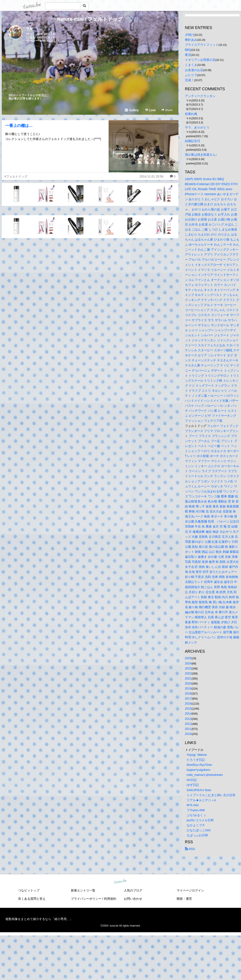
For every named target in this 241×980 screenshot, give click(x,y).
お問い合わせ (133, 899)
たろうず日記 (196, 760)
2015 (188, 709)
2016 (188, 703)
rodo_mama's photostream (205, 775)
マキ (29, 29)
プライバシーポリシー (86, 899)
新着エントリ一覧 (83, 890)
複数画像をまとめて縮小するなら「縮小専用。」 (39, 919)
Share (167, 110)
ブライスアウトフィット (202, 45)
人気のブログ (133, 890)
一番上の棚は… (19, 126)
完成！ (190, 80)
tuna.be (120, 881)
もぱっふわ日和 (197, 835)
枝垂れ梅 (191, 114)
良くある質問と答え (32, 899)
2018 (188, 693)
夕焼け (190, 35)
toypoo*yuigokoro (198, 770)
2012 (188, 724)
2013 (188, 719)
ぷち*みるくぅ (196, 815)
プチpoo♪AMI (196, 810)
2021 (188, 678)
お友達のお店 (194, 70)
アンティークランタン (200, 96)
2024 (188, 663)
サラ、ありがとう (197, 127)
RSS (190, 849)
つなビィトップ (29, 890)
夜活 (188, 55)
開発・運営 (184, 899)
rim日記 (192, 780)
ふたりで (191, 75)
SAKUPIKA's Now (199, 790)
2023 (188, 668)
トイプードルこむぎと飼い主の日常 (211, 795)
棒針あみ (191, 40)
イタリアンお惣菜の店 (200, 60)
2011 (188, 729)
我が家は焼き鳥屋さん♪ (201, 155)
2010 (188, 734)
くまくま (191, 65)
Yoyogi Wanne (197, 755)
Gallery (132, 110)
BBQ (188, 50)
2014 (188, 714)
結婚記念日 (193, 141)
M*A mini (193, 805)
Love (150, 110)
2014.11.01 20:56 (151, 176)
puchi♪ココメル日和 (200, 820)
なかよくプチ (196, 825)
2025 (188, 658)
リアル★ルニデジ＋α (201, 800)
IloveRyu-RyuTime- (200, 765)
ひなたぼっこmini (199, 830)
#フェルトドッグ (16, 176)
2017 (188, 698)
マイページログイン (190, 890)
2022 (188, 673)
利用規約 (110, 899)
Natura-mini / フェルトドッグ (90, 19)
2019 (188, 688)
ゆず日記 (193, 785)
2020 (188, 683)
